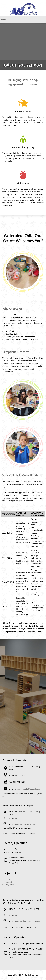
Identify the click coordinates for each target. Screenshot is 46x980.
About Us (9, 882)
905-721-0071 (30, 65)
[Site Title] (23, 9)
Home (8, 879)
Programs (10, 885)
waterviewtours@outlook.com (27, 921)
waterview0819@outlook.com (28, 789)
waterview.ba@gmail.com (25, 824)
